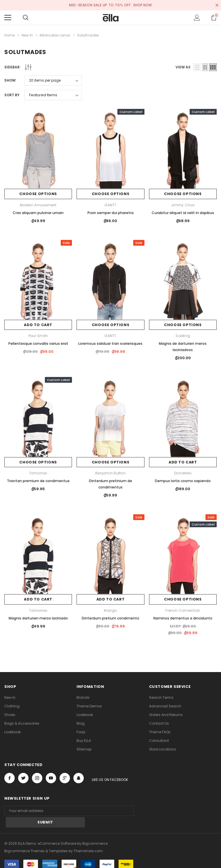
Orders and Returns (166, 714)
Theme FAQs (160, 731)
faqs (81, 731)
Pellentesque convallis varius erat (38, 343)
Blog (81, 722)
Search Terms (161, 697)
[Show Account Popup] (197, 18)
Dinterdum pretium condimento (110, 617)
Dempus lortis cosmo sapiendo (183, 480)
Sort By (12, 94)
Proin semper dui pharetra (110, 212)
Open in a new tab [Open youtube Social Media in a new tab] (51, 777)
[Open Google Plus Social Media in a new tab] (65, 777)
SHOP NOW (143, 5)
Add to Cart (38, 324)
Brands (83, 697)
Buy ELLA (84, 740)
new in (10, 697)
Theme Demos (89, 705)
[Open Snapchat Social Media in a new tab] (79, 777)
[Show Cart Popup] (214, 18)
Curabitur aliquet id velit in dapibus (183, 212)
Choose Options (38, 193)
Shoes (10, 714)
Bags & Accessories (22, 722)
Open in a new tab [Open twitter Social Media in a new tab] (23, 777)
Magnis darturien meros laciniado (38, 617)
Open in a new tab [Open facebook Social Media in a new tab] (9, 777)
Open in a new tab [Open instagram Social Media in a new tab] (37, 777)
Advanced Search (165, 705)
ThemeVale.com (88, 839)
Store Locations (163, 748)
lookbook (13, 731)
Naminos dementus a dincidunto (183, 617)
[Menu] (8, 18)
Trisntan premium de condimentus (38, 480)
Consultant (159, 740)
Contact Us (159, 722)
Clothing (12, 705)
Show (10, 79)
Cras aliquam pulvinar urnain (38, 212)
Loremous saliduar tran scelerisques (110, 343)
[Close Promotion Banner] (217, 5)
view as (183, 66)
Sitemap (84, 748)
